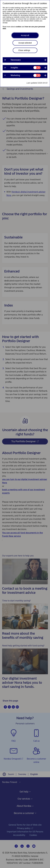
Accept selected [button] (25, 43)
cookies (18, 27)
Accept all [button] (25, 35)
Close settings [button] (24, 50)
